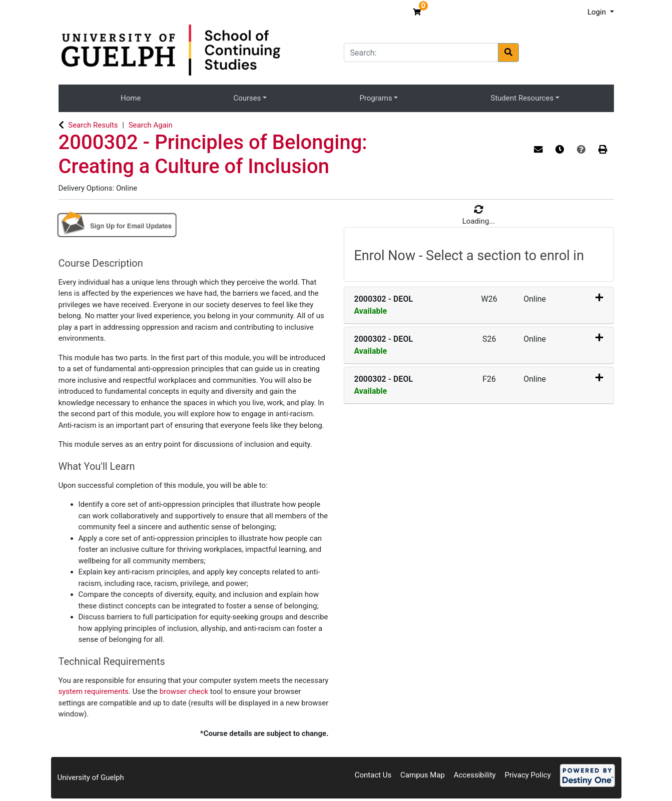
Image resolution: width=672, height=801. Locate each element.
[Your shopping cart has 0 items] (418, 12)
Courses (247, 98)
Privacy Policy (527, 775)
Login (598, 12)
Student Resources (522, 98)
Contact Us (373, 775)
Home (131, 98)
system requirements (94, 691)
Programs (376, 98)
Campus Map (423, 775)
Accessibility (475, 775)
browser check (184, 691)
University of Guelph (91, 777)
